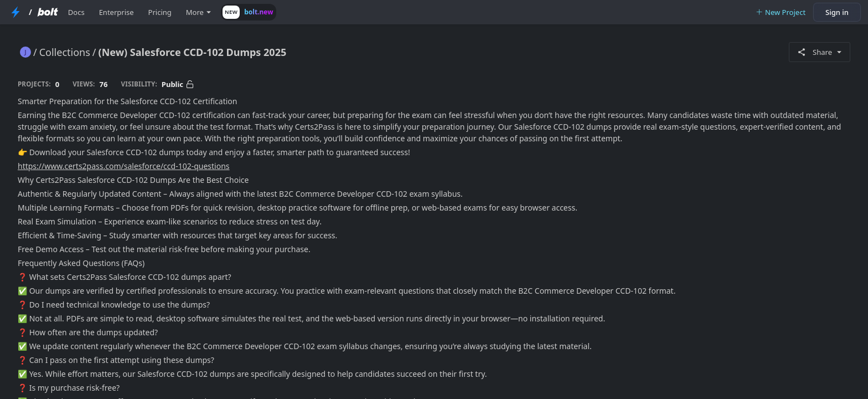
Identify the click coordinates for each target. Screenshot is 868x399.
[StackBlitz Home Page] (15, 12)
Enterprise (117, 12)
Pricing (160, 12)
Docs (76, 12)
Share (820, 52)
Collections (65, 52)
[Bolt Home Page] (48, 12)
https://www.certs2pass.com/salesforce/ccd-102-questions (124, 166)
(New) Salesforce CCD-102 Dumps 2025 (193, 52)
